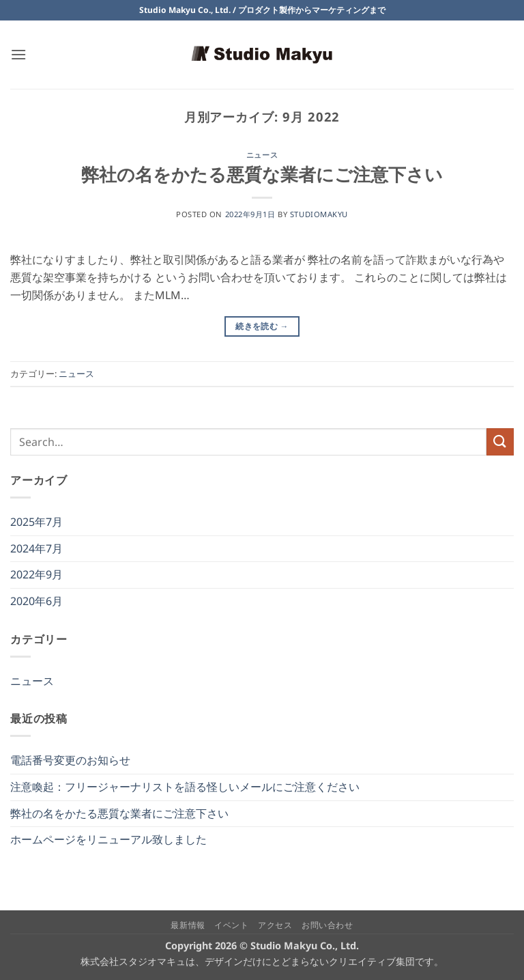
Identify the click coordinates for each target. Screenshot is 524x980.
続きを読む (262, 326)
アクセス (275, 925)
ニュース (262, 155)
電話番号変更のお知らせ (70, 760)
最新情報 (188, 925)
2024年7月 (37, 548)
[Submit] (500, 442)
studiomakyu (319, 214)
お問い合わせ (327, 925)
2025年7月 (37, 522)
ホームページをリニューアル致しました (108, 839)
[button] (18, 54)
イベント (231, 925)
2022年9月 (37, 574)
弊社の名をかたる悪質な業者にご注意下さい (262, 174)
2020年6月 (37, 601)
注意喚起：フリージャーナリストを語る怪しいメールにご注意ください (185, 787)
